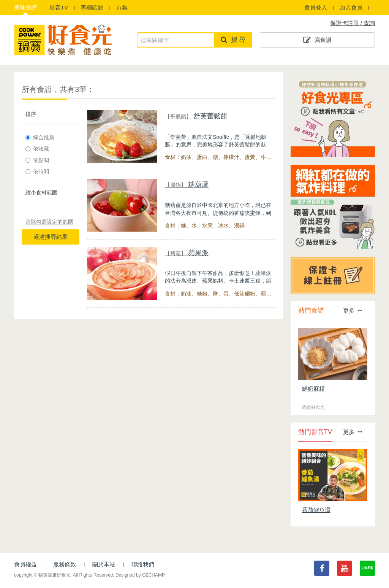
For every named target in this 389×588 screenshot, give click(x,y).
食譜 (25, 7)
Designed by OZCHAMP (140, 575)
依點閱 (37, 160)
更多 (352, 311)
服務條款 (65, 564)
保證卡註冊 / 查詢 (353, 23)
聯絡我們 (143, 564)
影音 (59, 7)
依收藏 (37, 149)
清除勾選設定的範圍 (49, 222)
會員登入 (316, 7)
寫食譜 (317, 40)
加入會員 (351, 7)
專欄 (92, 7)
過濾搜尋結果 (51, 237)
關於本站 (104, 564)
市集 (122, 7)
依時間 (37, 172)
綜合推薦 (40, 137)
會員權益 (25, 564)
